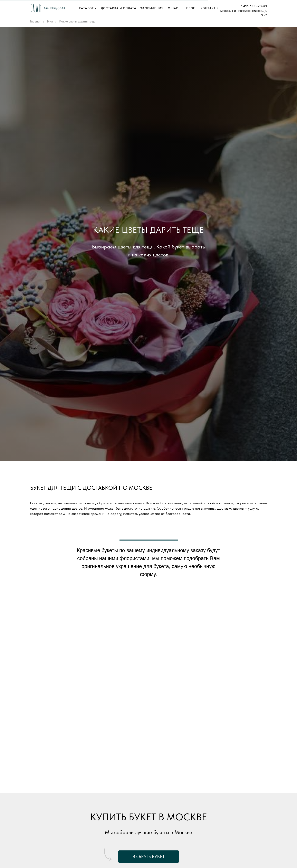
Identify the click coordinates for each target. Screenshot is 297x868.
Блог (50, 21)
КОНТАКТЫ (210, 8)
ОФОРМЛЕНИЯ (152, 8)
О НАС (173, 8)
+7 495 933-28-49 (252, 6)
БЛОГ (191, 8)
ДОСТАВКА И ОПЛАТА (119, 8)
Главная (36, 21)
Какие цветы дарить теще (77, 21)
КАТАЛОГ (86, 8)
